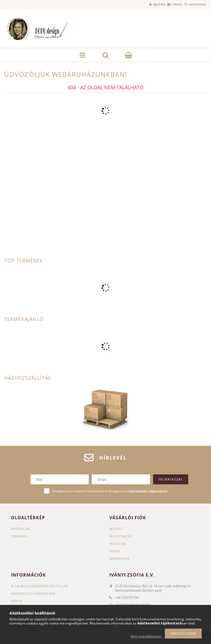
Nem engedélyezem (146, 636)
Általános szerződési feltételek (40, 586)
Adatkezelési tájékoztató (33, 593)
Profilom (118, 544)
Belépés (143, 4)
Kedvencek (195, 4)
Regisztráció (120, 536)
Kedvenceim (119, 559)
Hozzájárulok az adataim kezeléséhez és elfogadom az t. (110, 491)
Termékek (19, 536)
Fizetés (17, 601)
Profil (168, 4)
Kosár (115, 551)
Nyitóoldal (21, 529)
